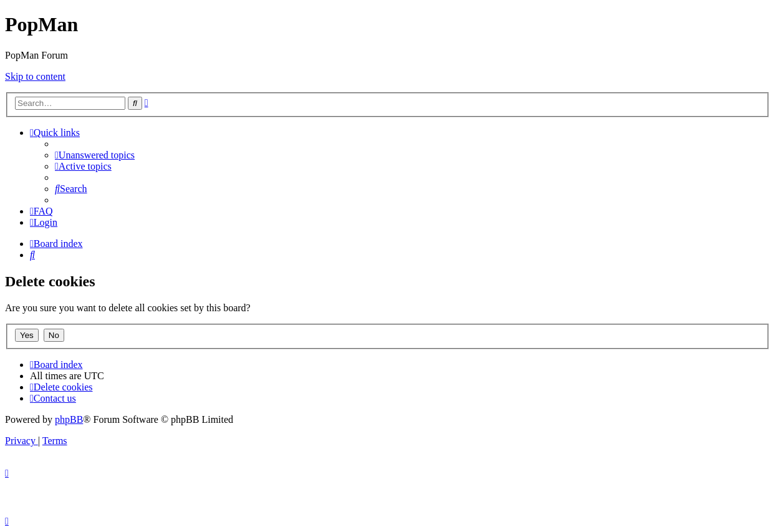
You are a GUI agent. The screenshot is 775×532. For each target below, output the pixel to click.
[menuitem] (95, 155)
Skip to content (35, 76)
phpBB (69, 419)
